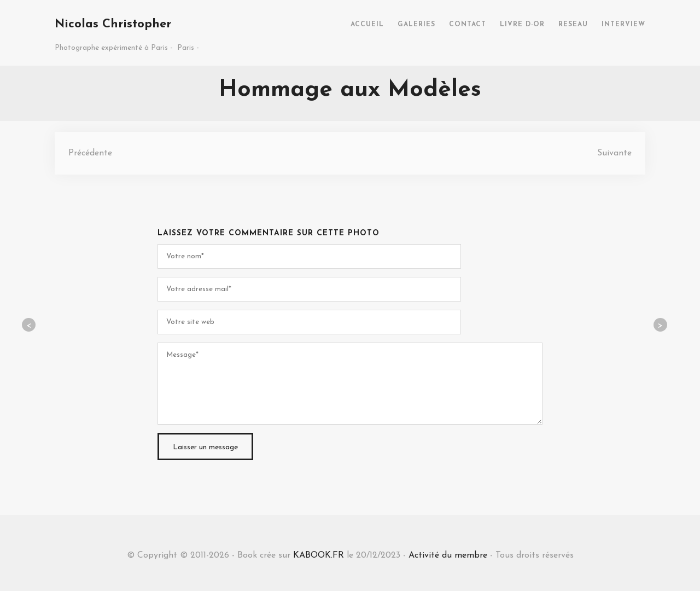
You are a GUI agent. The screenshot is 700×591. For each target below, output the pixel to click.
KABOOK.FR (319, 555)
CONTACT (468, 25)
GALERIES (416, 25)
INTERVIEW (623, 25)
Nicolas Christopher (113, 24)
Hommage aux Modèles (350, 90)
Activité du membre (448, 555)
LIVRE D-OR (522, 25)
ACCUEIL (367, 25)
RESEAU (573, 25)
